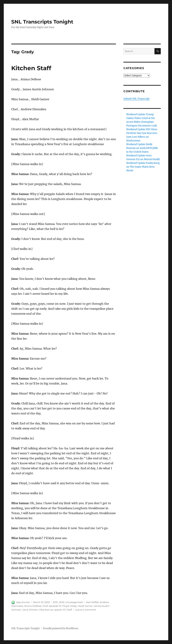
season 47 (60, 610)
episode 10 (55, 606)
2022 (62, 602)
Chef (45, 606)
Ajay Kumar (23, 602)
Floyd (66, 606)
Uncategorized (74, 602)
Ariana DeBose (33, 606)
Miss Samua (46, 610)
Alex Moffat (92, 602)
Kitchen (34, 610)
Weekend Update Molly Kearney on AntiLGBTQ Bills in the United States (142, 148)
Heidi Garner (85, 606)
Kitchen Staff (31, 68)
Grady (73, 606)
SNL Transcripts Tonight (42, 22)
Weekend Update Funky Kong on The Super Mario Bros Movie (143, 167)
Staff (69, 610)
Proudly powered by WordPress (61, 628)
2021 (55, 602)
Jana (25, 610)
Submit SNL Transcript (136, 99)
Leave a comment (86, 610)
